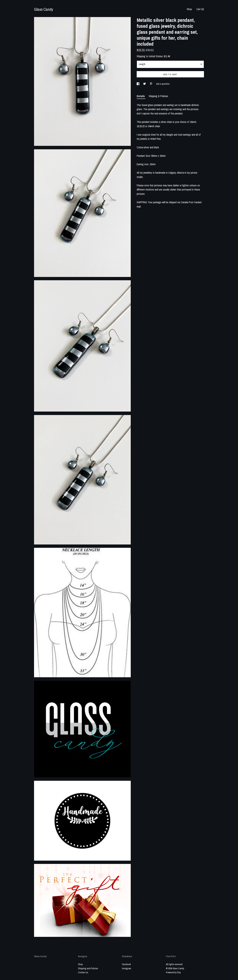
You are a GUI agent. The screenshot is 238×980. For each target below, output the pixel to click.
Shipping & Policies (158, 96)
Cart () (200, 9)
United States (156, 56)
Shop (189, 9)
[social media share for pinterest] (151, 84)
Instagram (127, 968)
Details (141, 96)
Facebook (126, 964)
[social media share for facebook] (138, 84)
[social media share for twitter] (145, 84)
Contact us (83, 972)
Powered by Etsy (173, 972)
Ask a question (163, 84)
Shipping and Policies (88, 968)
